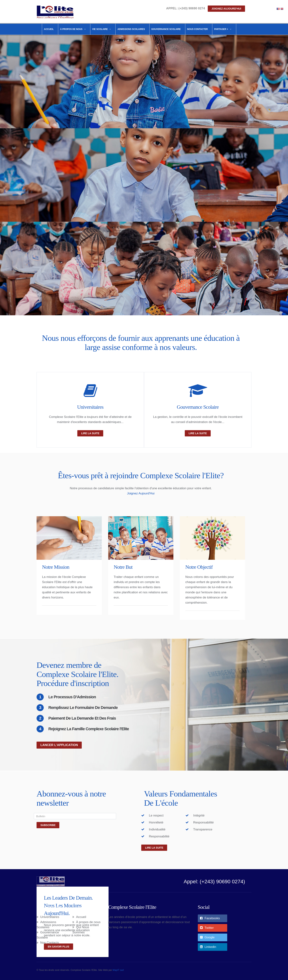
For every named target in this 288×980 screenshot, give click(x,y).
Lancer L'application (59, 745)
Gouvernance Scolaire (166, 29)
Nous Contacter (197, 29)
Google (207, 937)
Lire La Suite (90, 433)
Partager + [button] (223, 29)
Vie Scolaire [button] (102, 29)
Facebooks (210, 918)
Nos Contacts (50, 943)
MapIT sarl (118, 970)
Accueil (49, 29)
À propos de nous (88, 922)
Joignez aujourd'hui (226, 9)
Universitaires (90, 407)
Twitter (207, 928)
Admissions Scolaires (131, 29)
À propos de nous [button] (73, 29)
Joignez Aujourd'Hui (141, 493)
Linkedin (208, 947)
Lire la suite (154, 848)
